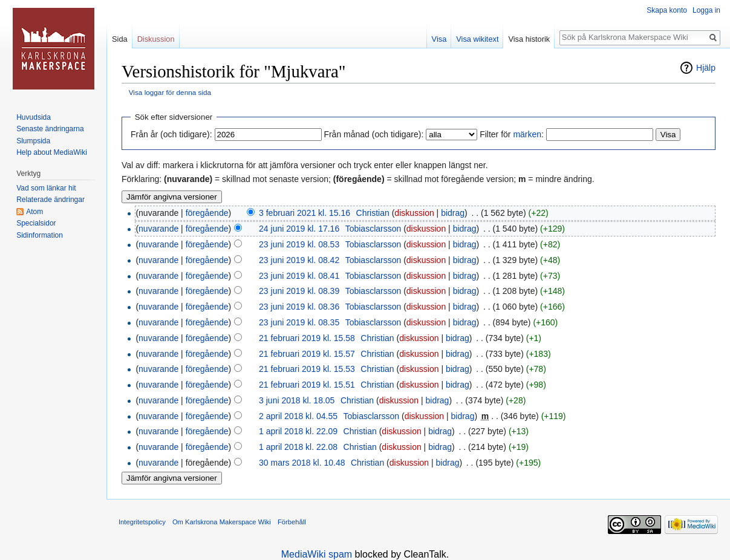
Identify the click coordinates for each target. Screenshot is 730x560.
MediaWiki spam (317, 554)
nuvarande (158, 229)
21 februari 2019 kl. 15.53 (307, 369)
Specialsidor (36, 223)
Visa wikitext (477, 39)
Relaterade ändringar (51, 200)
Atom (34, 212)
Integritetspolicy (142, 522)
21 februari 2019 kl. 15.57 (307, 354)
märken (527, 134)
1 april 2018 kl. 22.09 (298, 431)
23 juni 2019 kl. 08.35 (299, 322)
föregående (207, 213)
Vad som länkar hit (46, 188)
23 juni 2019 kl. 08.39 (299, 291)
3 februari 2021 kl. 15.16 (305, 213)
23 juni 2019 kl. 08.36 (299, 307)
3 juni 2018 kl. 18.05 (297, 400)
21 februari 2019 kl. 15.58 (307, 338)
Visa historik (529, 39)
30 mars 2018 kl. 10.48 (302, 463)
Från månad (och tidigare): (373, 134)
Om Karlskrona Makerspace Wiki (222, 522)
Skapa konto (667, 10)
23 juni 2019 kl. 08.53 (299, 244)
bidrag (453, 213)
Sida (120, 39)
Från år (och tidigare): (171, 134)
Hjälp (706, 68)
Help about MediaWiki (52, 152)
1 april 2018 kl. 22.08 (298, 447)
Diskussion (156, 39)
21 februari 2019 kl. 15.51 (307, 385)
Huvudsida (34, 117)
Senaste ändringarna (50, 129)
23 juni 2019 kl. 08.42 (299, 260)
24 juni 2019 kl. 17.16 (299, 229)
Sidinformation (40, 235)
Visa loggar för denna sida (170, 92)
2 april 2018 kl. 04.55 (298, 416)
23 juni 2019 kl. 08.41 (299, 276)
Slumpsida (33, 141)
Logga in (706, 10)
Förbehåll (292, 522)
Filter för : (512, 134)
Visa (439, 39)
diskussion (414, 213)
